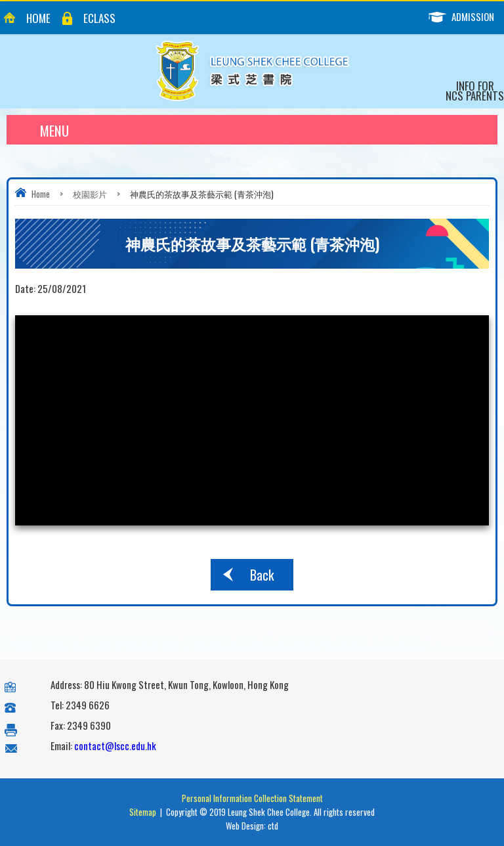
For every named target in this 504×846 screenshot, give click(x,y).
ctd (273, 826)
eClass (99, 18)
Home (38, 18)
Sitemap (143, 812)
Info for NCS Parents (475, 91)
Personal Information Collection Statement (252, 798)
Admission (466, 17)
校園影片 (90, 194)
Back (262, 575)
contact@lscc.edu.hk (115, 746)
